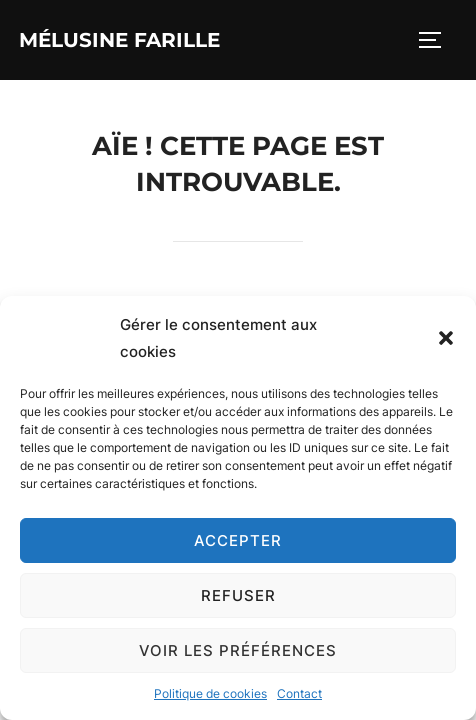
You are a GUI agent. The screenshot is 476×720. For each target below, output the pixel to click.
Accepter (238, 540)
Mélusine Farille (119, 40)
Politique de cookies (210, 693)
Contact (299, 693)
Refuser (238, 595)
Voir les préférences (238, 650)
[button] (446, 338)
